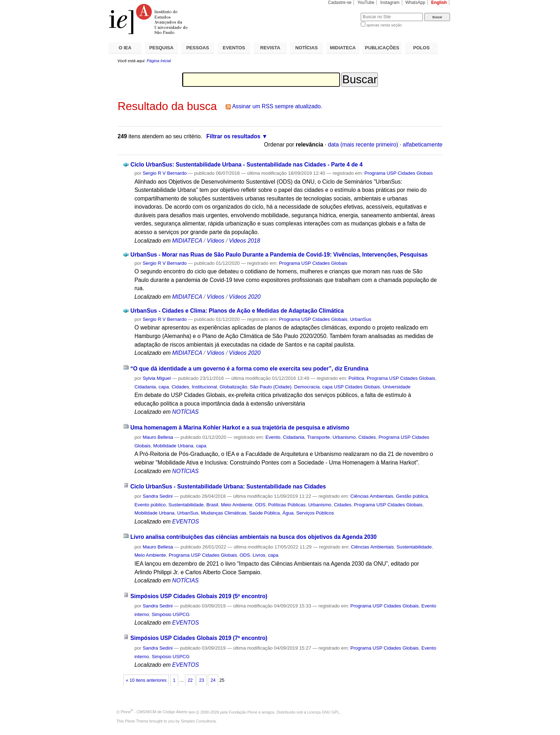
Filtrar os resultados (233, 136)
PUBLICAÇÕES (382, 48)
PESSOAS (198, 48)
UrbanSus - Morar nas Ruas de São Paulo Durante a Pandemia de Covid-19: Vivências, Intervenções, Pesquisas (279, 255)
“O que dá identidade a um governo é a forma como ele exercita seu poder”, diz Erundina (249, 369)
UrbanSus (361, 319)
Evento (273, 437)
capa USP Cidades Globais (351, 387)
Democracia (307, 387)
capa (164, 387)
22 (190, 680)
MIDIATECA (343, 48)
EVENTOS (234, 48)
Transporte (319, 437)
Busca (343, 13)
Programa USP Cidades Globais (398, 173)
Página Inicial (159, 61)
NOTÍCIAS (307, 48)
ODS (260, 505)
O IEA (125, 48)
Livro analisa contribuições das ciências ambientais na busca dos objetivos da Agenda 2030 (254, 537)
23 (201, 680)
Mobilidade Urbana (173, 446)
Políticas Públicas (287, 505)
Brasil (212, 505)
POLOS (421, 48)
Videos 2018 (244, 241)
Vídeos (216, 241)
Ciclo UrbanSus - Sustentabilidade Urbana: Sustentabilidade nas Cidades (228, 486)
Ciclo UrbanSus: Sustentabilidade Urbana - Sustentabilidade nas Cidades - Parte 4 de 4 (246, 165)
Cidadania (145, 387)
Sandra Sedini (157, 496)
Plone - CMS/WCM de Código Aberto (154, 712)
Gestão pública (412, 496)
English (439, 3)
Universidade (396, 387)
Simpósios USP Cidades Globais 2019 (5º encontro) (199, 596)
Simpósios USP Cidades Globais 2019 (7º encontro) (199, 638)
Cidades (180, 387)
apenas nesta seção (384, 25)
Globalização (233, 387)
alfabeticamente (423, 145)
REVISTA (270, 48)
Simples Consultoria (198, 721)
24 (213, 680)
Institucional (204, 387)
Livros (259, 555)
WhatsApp (415, 3)
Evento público (150, 505)
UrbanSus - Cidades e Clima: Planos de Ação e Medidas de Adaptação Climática (237, 311)
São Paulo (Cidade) (271, 387)
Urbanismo (344, 437)
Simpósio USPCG (171, 614)
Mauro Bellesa (158, 437)
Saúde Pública (264, 513)
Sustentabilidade (186, 505)
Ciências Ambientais (372, 496)
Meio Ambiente (237, 505)
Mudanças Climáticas (224, 513)
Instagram (390, 3)
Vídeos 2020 (245, 297)
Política (356, 378)
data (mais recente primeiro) (363, 145)
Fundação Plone (243, 712)
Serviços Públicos (315, 513)
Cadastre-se (340, 3)
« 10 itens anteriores (146, 680)
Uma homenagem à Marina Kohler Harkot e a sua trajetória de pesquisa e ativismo (240, 428)
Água (288, 513)
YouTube (366, 3)
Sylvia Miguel (157, 378)
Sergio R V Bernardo (164, 173)
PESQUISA (161, 48)
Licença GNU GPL (323, 712)
